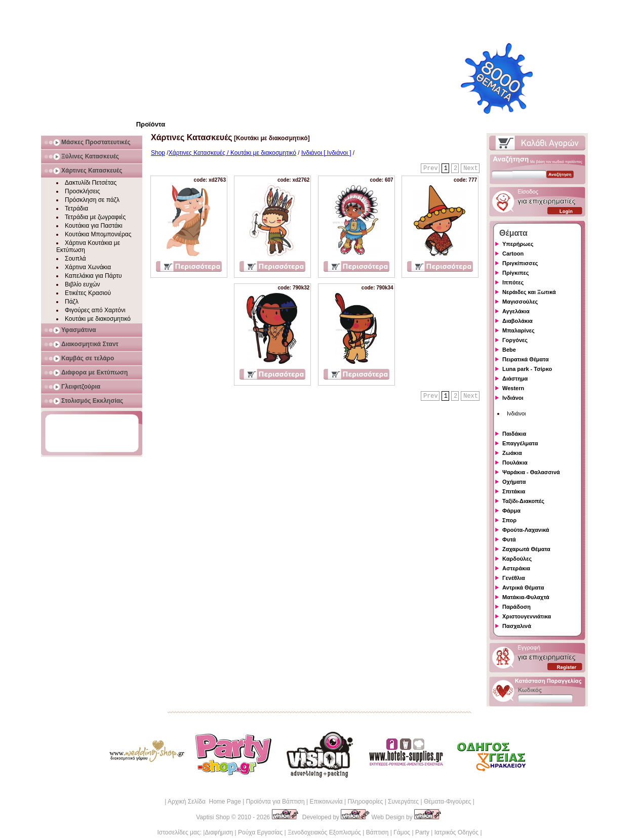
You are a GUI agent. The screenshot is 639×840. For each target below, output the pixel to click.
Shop (158, 153)
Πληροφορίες (365, 802)
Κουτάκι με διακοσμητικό (98, 319)
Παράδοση (516, 607)
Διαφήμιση (219, 832)
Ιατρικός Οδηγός (456, 832)
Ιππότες (513, 282)
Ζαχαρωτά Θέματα (526, 549)
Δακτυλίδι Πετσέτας (91, 183)
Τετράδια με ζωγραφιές (95, 217)
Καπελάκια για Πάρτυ (93, 276)
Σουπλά (75, 259)
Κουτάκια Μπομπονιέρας (98, 234)
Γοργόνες (515, 340)
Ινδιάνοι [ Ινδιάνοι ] (326, 153)
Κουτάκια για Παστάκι (94, 226)
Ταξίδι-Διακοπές (523, 501)
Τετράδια (76, 208)
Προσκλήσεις (82, 191)
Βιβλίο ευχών (83, 284)
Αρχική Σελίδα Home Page (204, 802)
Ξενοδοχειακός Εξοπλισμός (324, 832)
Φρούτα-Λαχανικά (526, 530)
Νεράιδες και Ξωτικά (529, 292)
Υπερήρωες (518, 244)
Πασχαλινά (517, 626)
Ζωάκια (512, 453)
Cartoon (513, 254)
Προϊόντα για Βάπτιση (275, 802)
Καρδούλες (517, 559)
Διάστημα (515, 379)
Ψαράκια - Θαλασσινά (531, 472)
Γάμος (402, 832)
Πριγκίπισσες (520, 263)
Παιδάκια (514, 434)
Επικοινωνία (326, 802)
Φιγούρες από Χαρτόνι (95, 310)
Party (422, 832)
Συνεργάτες (403, 802)
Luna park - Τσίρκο (527, 369)
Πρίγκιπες (515, 273)
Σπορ (509, 520)
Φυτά (509, 539)
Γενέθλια (514, 578)
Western (513, 388)
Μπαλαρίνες (518, 330)
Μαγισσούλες (520, 302)
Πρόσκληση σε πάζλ (92, 200)
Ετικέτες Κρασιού (88, 293)
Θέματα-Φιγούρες (447, 802)
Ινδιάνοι (513, 398)
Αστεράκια (516, 568)
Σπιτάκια (514, 491)
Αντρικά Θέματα (523, 587)
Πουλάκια (515, 463)
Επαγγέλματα (520, 443)
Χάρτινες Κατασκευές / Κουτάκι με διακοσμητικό (232, 153)
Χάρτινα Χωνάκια (88, 267)
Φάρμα (511, 511)
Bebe (509, 350)
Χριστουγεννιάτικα (527, 616)
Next (471, 169)
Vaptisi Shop (213, 817)
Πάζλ (72, 302)
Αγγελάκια (516, 311)
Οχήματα (514, 482)
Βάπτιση (377, 832)
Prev (431, 169)
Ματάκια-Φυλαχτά (526, 597)
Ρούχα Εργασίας (260, 832)
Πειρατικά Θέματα (526, 359)
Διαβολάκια (517, 321)
